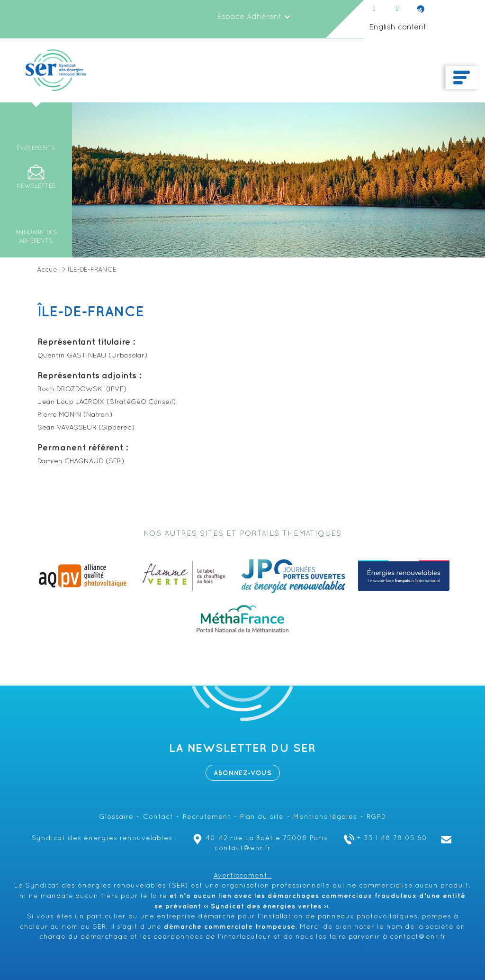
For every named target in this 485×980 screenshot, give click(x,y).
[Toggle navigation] (462, 78)
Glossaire (116, 817)
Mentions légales (325, 817)
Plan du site (262, 817)
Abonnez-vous (243, 773)
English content (398, 27)
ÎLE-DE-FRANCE (91, 312)
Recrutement (207, 817)
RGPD (376, 817)
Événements (36, 148)
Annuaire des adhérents (36, 237)
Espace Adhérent (254, 17)
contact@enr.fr (418, 937)
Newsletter (36, 186)
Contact (158, 817)
